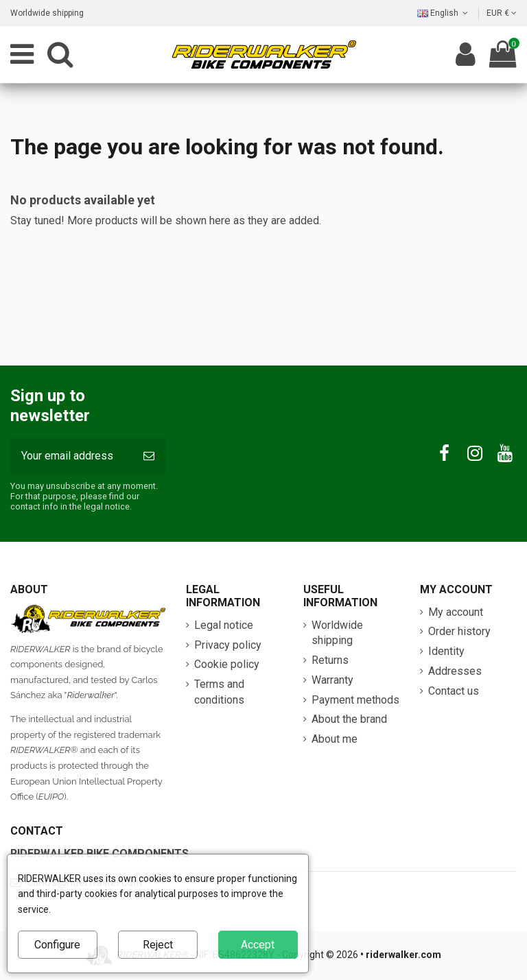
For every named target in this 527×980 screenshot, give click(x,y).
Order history (459, 631)
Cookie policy (227, 664)
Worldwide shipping (47, 13)
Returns (330, 660)
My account (456, 612)
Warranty (332, 680)
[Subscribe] (149, 456)
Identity (446, 651)
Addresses (455, 671)
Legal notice (224, 625)
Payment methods (355, 700)
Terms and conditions (219, 692)
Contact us (454, 691)
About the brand (349, 719)
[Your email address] (71, 456)
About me (335, 739)
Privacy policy (228, 645)
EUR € (502, 13)
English (444, 13)
